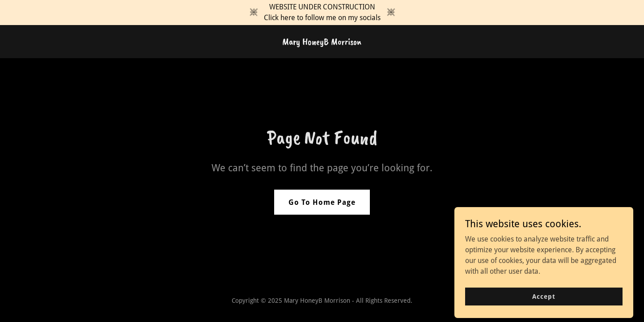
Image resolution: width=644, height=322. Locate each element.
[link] (322, 42)
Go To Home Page (322, 202)
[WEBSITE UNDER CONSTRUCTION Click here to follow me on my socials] (322, 13)
